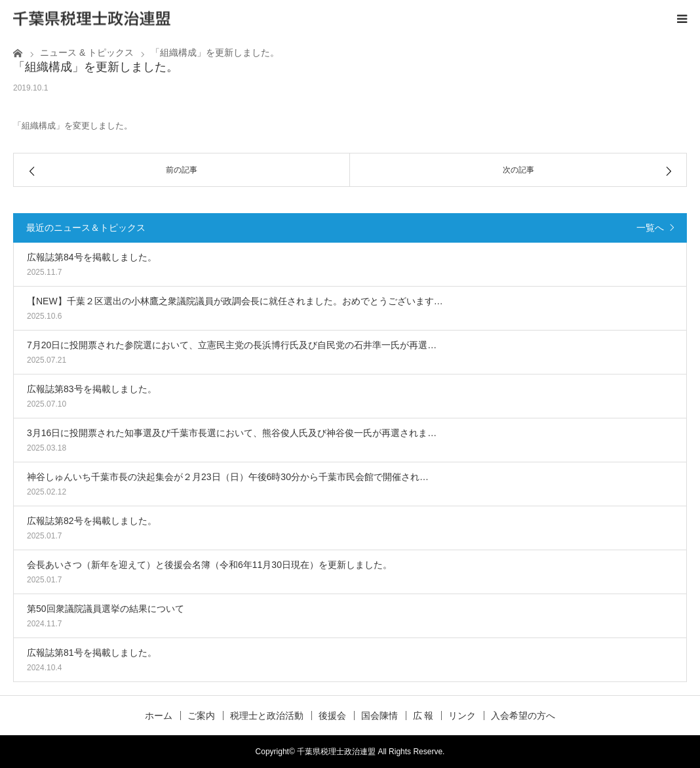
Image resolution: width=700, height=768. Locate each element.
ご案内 (201, 716)
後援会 (332, 716)
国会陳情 (379, 716)
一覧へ (650, 228)
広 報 (423, 716)
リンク (462, 716)
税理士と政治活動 (267, 716)
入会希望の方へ (523, 716)
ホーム (159, 716)
